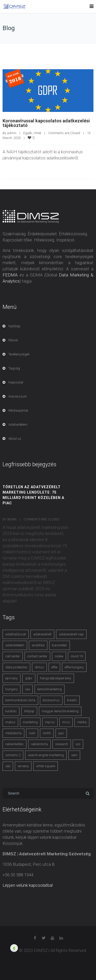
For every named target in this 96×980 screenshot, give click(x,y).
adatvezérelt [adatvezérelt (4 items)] (42, 634)
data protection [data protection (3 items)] (16, 667)
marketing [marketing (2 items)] (30, 722)
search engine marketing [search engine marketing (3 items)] (46, 755)
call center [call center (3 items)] (13, 656)
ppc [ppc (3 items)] (61, 733)
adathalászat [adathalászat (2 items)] (16, 634)
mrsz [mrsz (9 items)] (66, 722)
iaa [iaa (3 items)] (28, 689)
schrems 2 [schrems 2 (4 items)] (13, 755)
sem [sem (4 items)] (74, 755)
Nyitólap (14, 326)
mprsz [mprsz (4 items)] (50, 722)
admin (12, 133)
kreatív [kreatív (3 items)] (72, 700)
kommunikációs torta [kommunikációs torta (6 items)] (20, 700)
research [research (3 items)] (62, 744)
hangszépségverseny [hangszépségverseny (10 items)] (56, 678)
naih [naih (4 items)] (32, 733)
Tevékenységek (19, 354)
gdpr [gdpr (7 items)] (29, 678)
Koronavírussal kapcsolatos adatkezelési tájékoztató (46, 123)
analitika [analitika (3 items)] (38, 645)
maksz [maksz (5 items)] (10, 722)
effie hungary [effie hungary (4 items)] (74, 667)
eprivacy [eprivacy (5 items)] (12, 678)
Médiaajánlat (18, 410)
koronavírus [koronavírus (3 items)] (51, 700)
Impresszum (18, 396)
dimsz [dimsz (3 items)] (39, 667)
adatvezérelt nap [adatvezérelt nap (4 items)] (71, 634)
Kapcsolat (16, 382)
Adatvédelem (18, 424)
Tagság (14, 368)
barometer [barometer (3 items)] (60, 645)
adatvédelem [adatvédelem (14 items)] (15, 645)
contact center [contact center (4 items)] (37, 656)
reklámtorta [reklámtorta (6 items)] (39, 744)
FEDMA (10, 275)
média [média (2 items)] (82, 722)
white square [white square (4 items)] (46, 766)
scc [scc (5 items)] (78, 744)
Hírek (38, 133)
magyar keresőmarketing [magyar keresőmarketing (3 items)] (60, 711)
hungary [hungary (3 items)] (12, 689)
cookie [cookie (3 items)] (59, 656)
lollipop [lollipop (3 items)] (29, 711)
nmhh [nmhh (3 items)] (47, 733)
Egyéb (28, 133)
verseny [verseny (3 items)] (23, 766)
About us (15, 439)
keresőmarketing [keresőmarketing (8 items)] (50, 689)
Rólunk (13, 340)
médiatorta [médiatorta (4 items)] (13, 733)
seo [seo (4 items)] (8, 766)
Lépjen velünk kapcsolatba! (28, 885)
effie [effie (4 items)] (54, 667)
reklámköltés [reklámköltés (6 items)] (14, 744)
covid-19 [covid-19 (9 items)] (77, 656)
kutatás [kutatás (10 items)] (11, 711)
